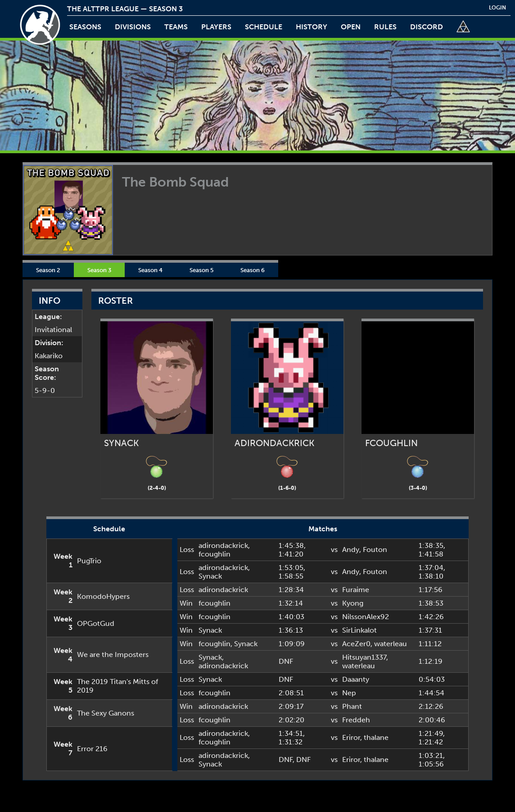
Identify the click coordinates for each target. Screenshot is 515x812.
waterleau (391, 644)
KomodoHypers (103, 596)
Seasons (85, 27)
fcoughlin (215, 554)
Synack (210, 576)
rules (385, 27)
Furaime (356, 590)
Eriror (351, 737)
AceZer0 (356, 644)
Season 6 (253, 270)
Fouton (375, 550)
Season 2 (48, 270)
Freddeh (356, 720)
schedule (264, 27)
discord (427, 27)
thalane (376, 737)
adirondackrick (223, 545)
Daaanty (356, 679)
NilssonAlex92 (366, 617)
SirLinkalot (359, 630)
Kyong (353, 603)
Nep (349, 693)
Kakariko (49, 356)
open (351, 27)
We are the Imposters (113, 655)
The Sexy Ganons (106, 713)
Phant (352, 706)
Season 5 (201, 270)
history (312, 27)
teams (176, 27)
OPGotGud (96, 623)
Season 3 (99, 270)
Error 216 (92, 749)
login (497, 8)
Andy (351, 550)
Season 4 (150, 270)
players (216, 27)
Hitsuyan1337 (364, 657)
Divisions (133, 27)
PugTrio (89, 561)
